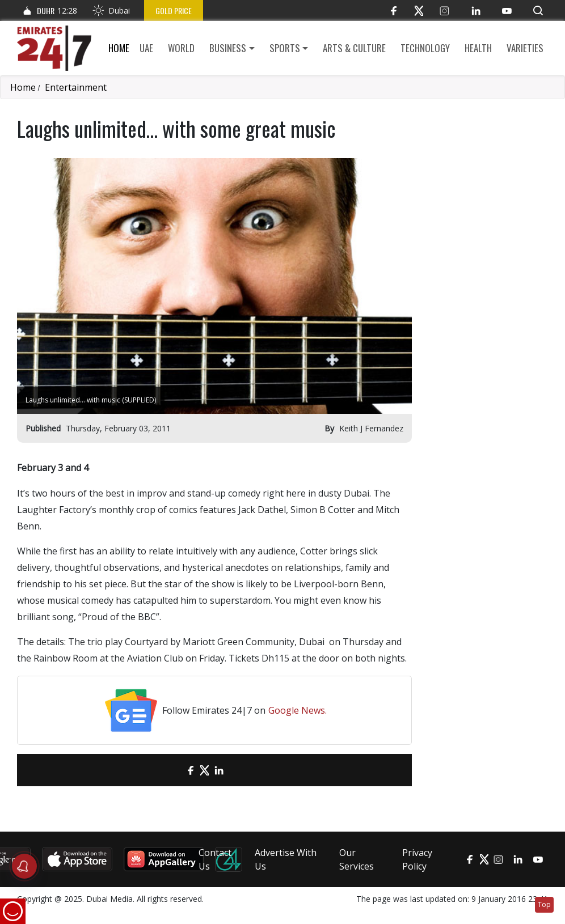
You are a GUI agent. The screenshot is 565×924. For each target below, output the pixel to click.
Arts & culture (354, 48)
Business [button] (228, 48)
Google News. (298, 710)
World (181, 48)
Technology (425, 48)
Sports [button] (285, 48)
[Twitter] (419, 10)
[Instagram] (444, 10)
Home (119, 48)
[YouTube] (507, 10)
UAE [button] (146, 48)
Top (544, 904)
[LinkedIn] (476, 10)
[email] (170, 770)
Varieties (525, 48)
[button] (538, 10)
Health (478, 48)
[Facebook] (393, 10)
